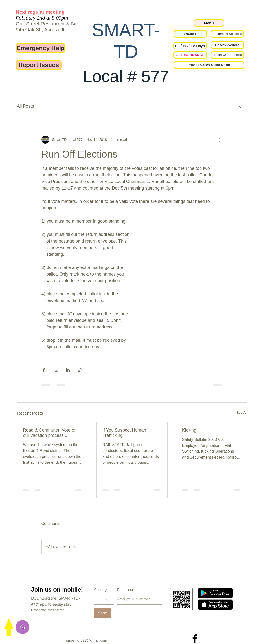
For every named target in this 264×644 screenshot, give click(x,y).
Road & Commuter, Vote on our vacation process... (50, 433)
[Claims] (190, 34)
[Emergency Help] (41, 48)
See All (242, 413)
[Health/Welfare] (227, 45)
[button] (190, 46)
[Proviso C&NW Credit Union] (209, 65)
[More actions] (220, 140)
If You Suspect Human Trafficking (124, 433)
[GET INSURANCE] (190, 55)
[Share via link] (80, 370)
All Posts (25, 106)
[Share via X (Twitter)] (56, 370)
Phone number (129, 590)
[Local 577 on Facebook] (195, 638)
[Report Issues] (39, 65)
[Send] (103, 613)
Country (101, 590)
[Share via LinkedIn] (68, 370)
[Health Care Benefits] (227, 55)
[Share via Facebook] (44, 370)
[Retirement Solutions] (227, 34)
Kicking (189, 430)
